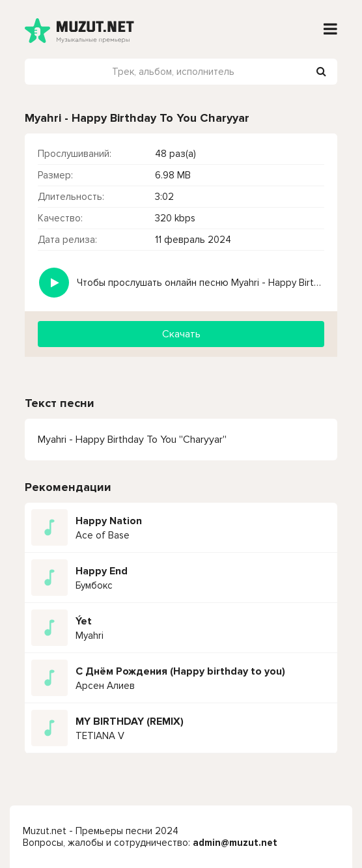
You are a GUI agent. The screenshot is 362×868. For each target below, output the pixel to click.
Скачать (181, 334)
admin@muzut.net (235, 843)
